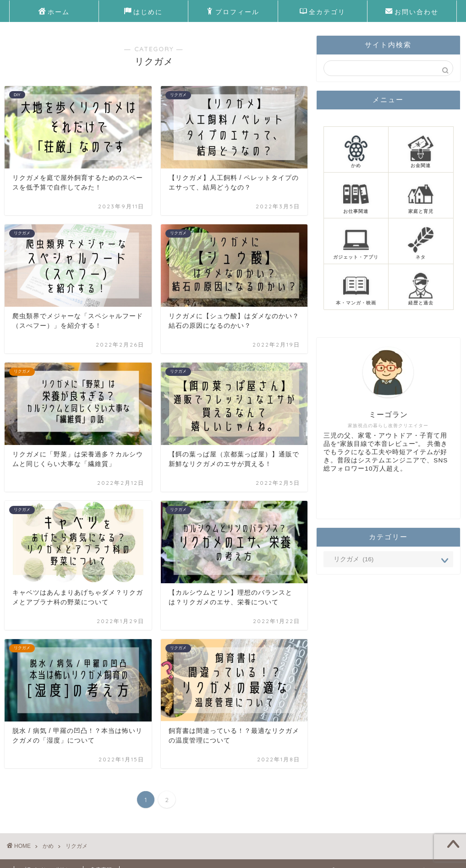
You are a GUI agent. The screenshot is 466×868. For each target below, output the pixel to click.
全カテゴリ (323, 12)
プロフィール (233, 12)
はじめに (143, 12)
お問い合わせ (412, 12)
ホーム (54, 12)
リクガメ (77, 846)
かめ (48, 846)
